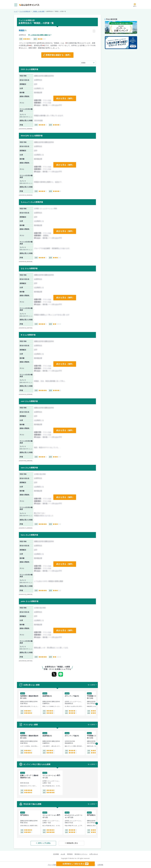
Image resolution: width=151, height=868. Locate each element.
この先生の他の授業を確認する (40, 35)
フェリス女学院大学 (25, 11)
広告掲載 (56, 854)
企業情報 (100, 865)
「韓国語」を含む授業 (38, 11)
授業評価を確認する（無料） (59, 55)
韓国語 (22, 30)
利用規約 (70, 854)
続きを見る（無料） (65, 98)
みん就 (63, 854)
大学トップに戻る (45, 843)
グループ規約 (52, 865)
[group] (30, 703)
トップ (16, 11)
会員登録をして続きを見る (75, 864)
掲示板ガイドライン (81, 854)
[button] (97, 704)
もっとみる (91, 685)
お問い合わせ (94, 854)
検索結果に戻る (71, 843)
